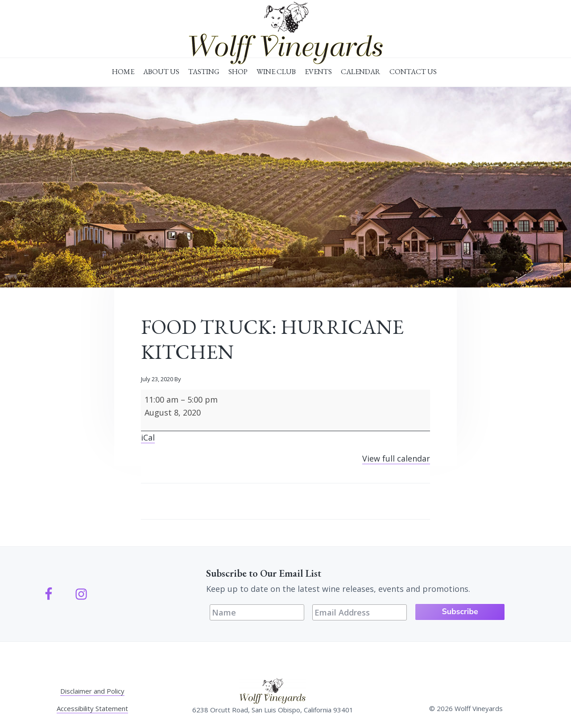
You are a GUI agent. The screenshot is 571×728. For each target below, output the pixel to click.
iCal (148, 437)
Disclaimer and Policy (92, 691)
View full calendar (396, 458)
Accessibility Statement (92, 708)
